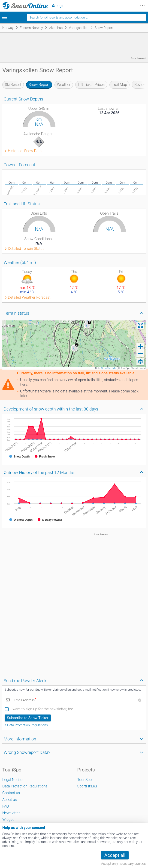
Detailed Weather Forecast (29, 298)
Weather (64, 85)
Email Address (25, 700)
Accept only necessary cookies (123, 864)
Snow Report (39, 85)
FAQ (6, 806)
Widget (8, 819)
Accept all (115, 855)
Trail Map (119, 85)
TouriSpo (84, 780)
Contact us (11, 793)
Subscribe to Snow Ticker (28, 718)
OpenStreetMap (109, 368)
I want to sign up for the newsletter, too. (42, 709)
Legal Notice (12, 780)
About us (10, 800)
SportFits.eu (87, 786)
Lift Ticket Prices (91, 85)
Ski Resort (13, 85)
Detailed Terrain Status (26, 249)
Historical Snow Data (25, 151)
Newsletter (11, 813)
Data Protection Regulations (27, 725)
